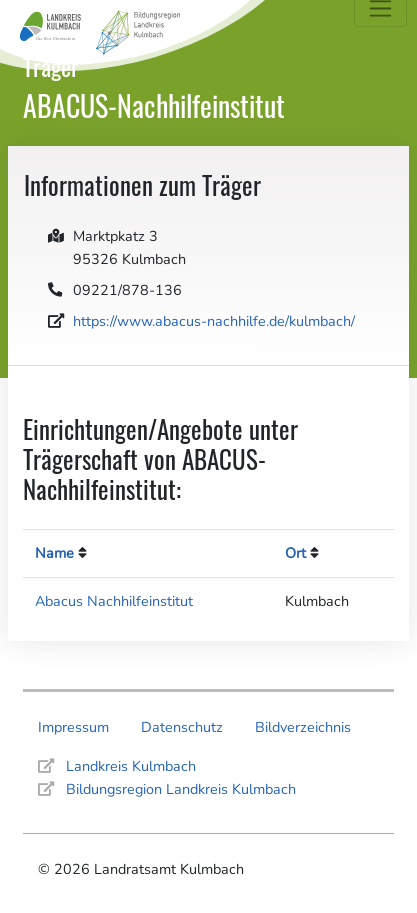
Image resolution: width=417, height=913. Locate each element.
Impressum (73, 727)
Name (54, 553)
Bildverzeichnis (303, 727)
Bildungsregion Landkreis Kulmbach (181, 789)
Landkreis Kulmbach (131, 766)
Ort (295, 553)
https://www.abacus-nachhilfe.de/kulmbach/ (214, 321)
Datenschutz (182, 727)
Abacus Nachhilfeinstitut (114, 601)
